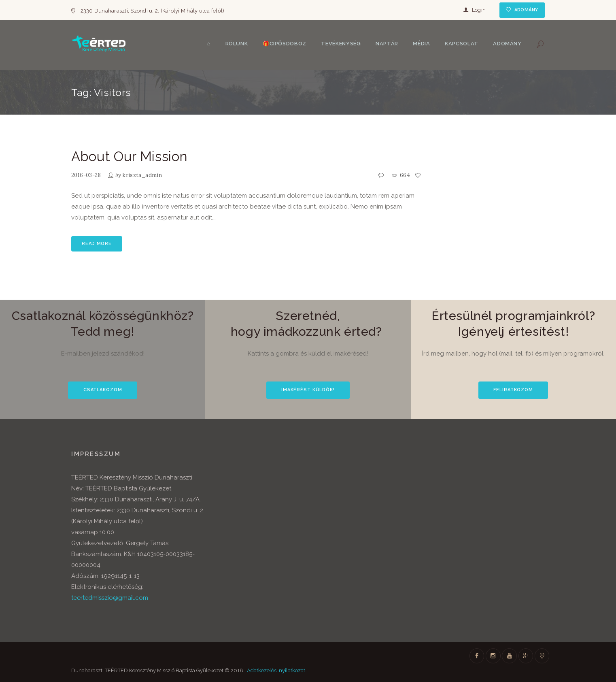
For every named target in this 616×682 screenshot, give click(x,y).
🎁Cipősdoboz (285, 44)
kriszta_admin (142, 175)
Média (421, 44)
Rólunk (237, 44)
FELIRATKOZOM (513, 390)
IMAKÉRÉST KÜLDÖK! (308, 390)
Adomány (526, 10)
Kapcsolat (462, 44)
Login (479, 10)
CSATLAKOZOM (103, 390)
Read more (97, 244)
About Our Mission (129, 157)
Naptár (387, 44)
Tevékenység (341, 44)
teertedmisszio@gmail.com (110, 598)
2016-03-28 (86, 175)
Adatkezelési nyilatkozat (276, 670)
